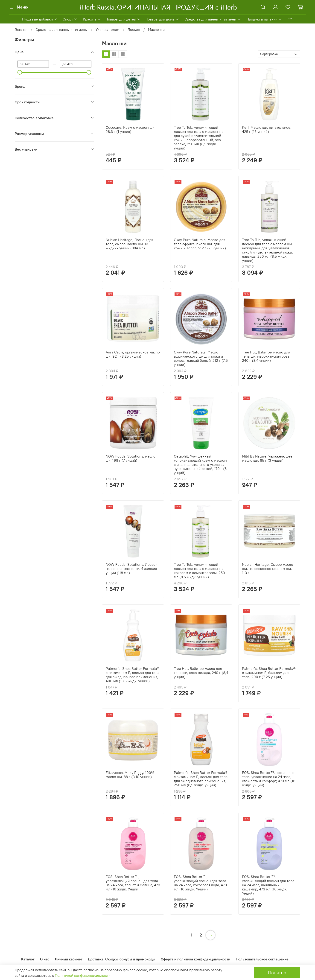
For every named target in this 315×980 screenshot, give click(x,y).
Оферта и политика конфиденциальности (195, 959)
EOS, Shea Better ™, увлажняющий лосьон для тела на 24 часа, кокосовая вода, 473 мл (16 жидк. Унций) (200, 883)
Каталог (28, 959)
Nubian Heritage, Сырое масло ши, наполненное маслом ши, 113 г (268, 569)
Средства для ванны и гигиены (213, 19)
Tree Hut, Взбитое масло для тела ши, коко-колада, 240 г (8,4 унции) (201, 673)
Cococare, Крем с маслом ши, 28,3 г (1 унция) (131, 129)
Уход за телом (108, 29)
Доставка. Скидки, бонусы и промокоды (122, 959)
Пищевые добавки (40, 19)
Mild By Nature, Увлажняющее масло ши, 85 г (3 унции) (267, 458)
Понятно (277, 973)
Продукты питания (264, 19)
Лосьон (134, 29)
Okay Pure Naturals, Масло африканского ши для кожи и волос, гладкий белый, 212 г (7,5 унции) (201, 358)
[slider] (20, 72)
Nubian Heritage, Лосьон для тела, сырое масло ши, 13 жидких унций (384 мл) (130, 244)
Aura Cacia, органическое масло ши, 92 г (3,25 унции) (133, 354)
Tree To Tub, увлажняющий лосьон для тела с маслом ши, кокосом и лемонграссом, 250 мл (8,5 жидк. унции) (199, 571)
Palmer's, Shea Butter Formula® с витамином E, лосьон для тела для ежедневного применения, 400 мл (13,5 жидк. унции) (133, 675)
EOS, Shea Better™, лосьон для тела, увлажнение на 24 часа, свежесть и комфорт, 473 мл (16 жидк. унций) (269, 779)
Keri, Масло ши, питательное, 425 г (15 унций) (267, 129)
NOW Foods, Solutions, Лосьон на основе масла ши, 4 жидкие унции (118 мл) (132, 569)
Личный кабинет (69, 959)
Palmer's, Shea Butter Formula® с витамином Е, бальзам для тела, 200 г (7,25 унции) (269, 673)
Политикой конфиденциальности (83, 975)
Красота (92, 19)
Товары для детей (123, 19)
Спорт (70, 19)
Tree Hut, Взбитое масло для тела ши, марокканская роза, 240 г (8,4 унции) (266, 356)
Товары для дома (163, 19)
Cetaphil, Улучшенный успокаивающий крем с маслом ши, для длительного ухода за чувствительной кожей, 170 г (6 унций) (200, 464)
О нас (45, 959)
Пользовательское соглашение (262, 959)
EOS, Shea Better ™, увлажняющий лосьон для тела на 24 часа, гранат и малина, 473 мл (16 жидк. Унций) (133, 883)
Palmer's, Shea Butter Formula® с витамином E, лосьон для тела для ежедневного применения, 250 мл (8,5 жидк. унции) (201, 779)
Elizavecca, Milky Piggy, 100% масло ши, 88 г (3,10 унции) (130, 775)
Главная (21, 29)
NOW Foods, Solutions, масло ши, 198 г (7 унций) (131, 458)
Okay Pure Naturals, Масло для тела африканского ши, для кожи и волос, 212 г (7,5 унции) (200, 244)
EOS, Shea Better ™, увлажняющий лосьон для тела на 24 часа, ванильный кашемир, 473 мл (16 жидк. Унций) (268, 885)
